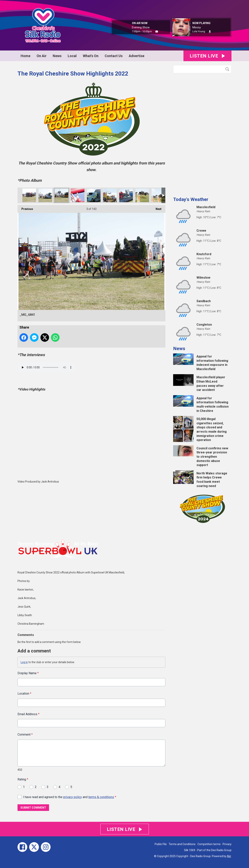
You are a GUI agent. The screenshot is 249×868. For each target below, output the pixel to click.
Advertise (137, 56)
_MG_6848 (45, 195)
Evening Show (141, 27)
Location (24, 694)
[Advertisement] (202, 133)
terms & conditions (101, 797)
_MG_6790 (94, 195)
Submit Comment (33, 808)
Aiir (229, 856)
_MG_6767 (158, 195)
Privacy (227, 844)
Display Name (28, 673)
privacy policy (73, 797)
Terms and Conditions (182, 844)
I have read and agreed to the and (70, 797)
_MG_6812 (78, 195)
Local (72, 56)
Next (157, 208)
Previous (25, 208)
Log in (24, 662)
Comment (25, 734)
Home (25, 56)
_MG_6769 (142, 195)
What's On (91, 56)
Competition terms (209, 844)
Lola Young (199, 31)
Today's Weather (191, 199)
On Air (42, 56)
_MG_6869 (29, 195)
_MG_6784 (126, 195)
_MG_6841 (61, 195)
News (57, 56)
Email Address (28, 714)
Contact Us (114, 56)
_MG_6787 (110, 195)
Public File (161, 844)
